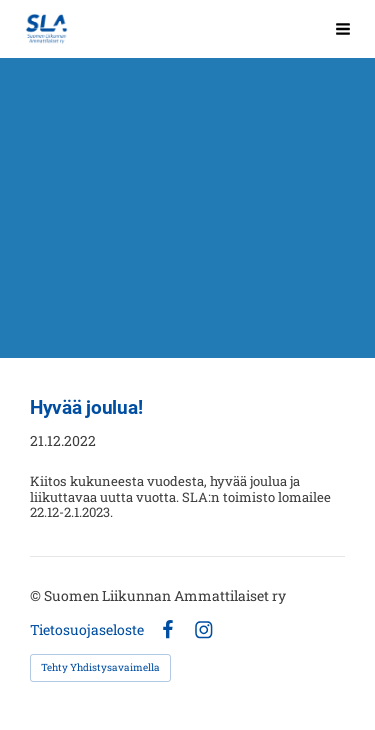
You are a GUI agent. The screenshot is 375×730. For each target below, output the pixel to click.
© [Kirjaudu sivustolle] (37, 595)
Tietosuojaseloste (87, 630)
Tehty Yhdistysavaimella (100, 667)
